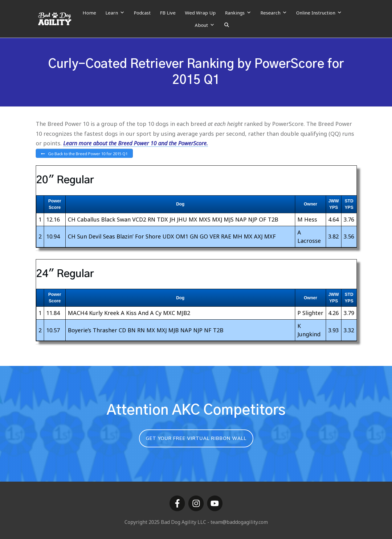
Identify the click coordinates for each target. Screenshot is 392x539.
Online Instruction (319, 13)
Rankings (238, 13)
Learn (115, 13)
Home (89, 13)
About (205, 25)
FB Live (168, 13)
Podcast (142, 13)
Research (274, 13)
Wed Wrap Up (200, 13)
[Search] (227, 25)
